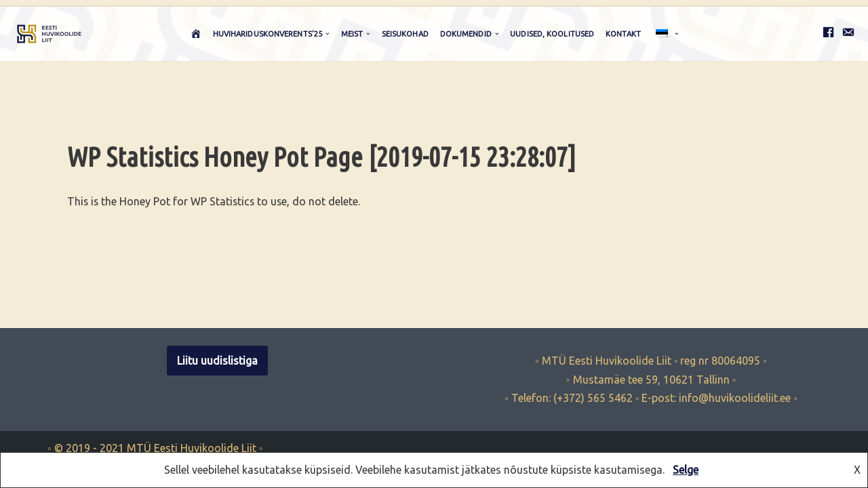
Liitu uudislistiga (217, 383)
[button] (328, 34)
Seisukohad (405, 34)
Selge (686, 470)
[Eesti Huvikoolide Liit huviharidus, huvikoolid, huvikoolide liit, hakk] (49, 34)
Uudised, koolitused (552, 34)
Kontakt (623, 34)
